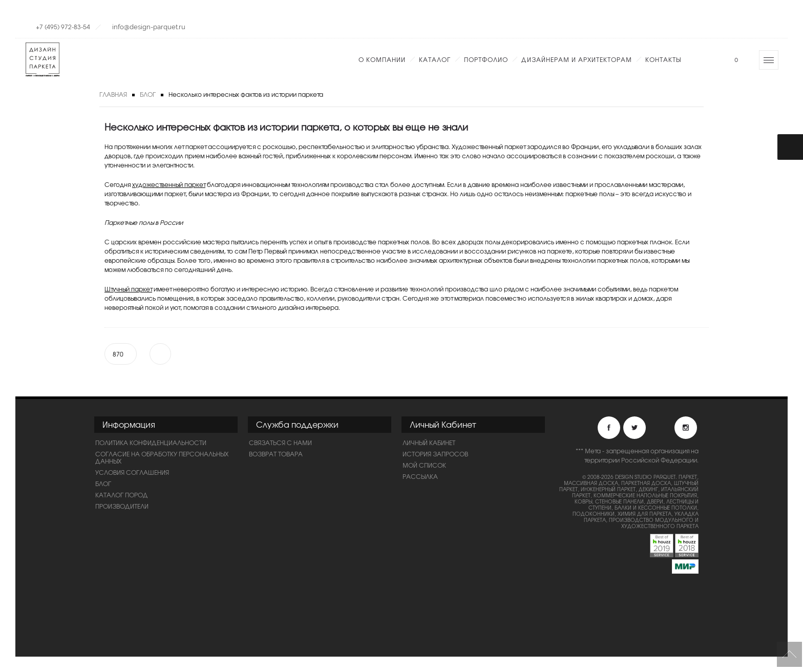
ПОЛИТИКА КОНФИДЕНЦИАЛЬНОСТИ (151, 443)
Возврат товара (276, 454)
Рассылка (420, 476)
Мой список (424, 465)
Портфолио (486, 59)
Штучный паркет (128, 289)
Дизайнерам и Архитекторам (577, 59)
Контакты (663, 59)
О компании (382, 59)
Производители (122, 506)
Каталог (435, 59)
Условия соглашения (132, 472)
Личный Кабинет (429, 443)
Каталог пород (122, 495)
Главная (113, 94)
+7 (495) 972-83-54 (63, 27)
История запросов (435, 454)
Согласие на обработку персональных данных (162, 457)
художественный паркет (169, 184)
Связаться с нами (280, 443)
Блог (148, 94)
